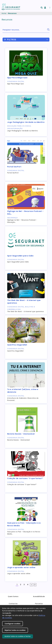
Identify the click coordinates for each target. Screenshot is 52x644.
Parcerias (39, 604)
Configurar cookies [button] (13, 624)
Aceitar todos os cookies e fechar (18, 636)
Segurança (12, 218)
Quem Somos (13, 597)
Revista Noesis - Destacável (21, 434)
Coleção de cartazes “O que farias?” (25, 478)
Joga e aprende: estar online (21, 567)
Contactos (13, 604)
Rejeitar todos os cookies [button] (15, 630)
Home (4, 13)
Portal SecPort (14, 167)
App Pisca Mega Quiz (17, 78)
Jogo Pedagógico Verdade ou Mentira (26, 122)
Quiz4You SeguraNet (17, 345)
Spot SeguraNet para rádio (20, 256)
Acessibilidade (39, 597)
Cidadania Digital (16, 81)
